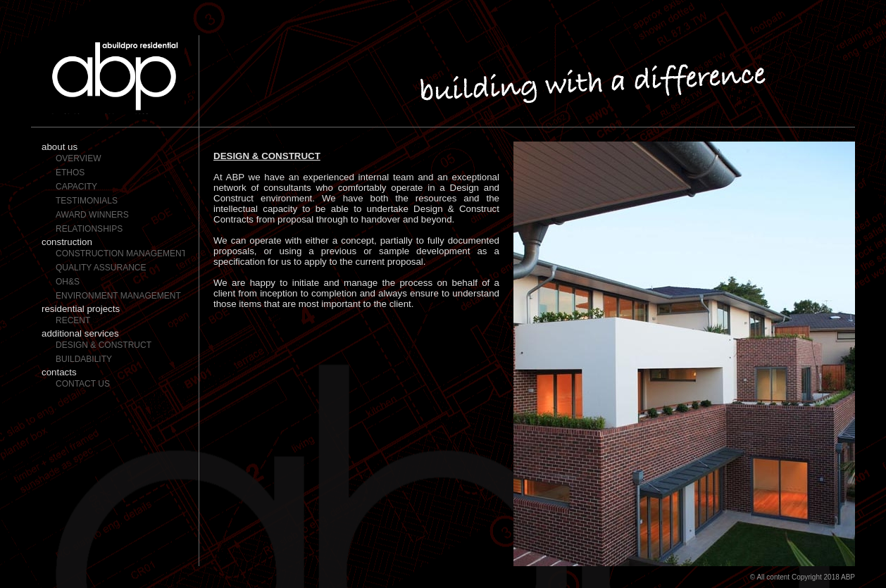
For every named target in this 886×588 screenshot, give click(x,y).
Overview (78, 158)
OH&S (68, 282)
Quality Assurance (101, 268)
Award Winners (92, 215)
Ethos (70, 173)
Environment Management (118, 296)
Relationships (89, 229)
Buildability (84, 359)
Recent (73, 320)
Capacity (76, 187)
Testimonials (87, 201)
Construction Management (120, 254)
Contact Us (83, 384)
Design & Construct (104, 345)
